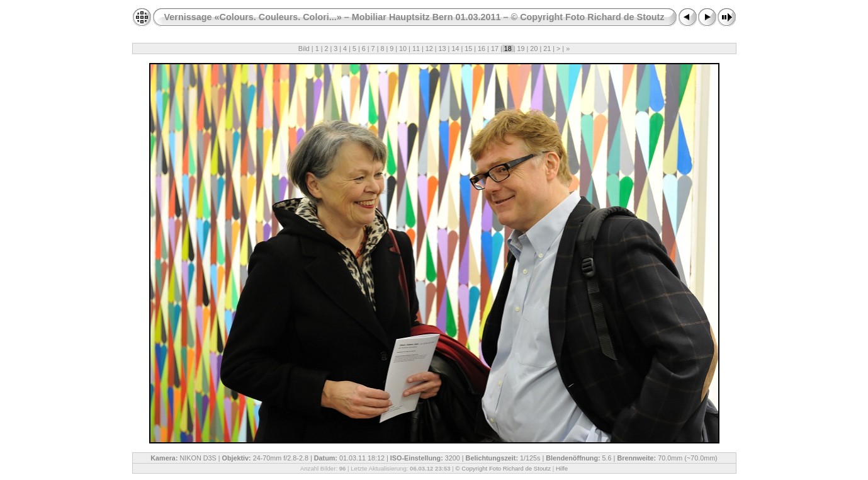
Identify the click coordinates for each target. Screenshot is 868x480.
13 (442, 49)
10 (403, 49)
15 (468, 49)
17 (495, 49)
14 (455, 49)
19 (521, 49)
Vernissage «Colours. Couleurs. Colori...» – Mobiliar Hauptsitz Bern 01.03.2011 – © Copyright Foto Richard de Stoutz (414, 17)
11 (416, 49)
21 (547, 49)
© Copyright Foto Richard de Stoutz (503, 468)
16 (482, 49)
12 (429, 49)
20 (534, 49)
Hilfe (562, 468)
